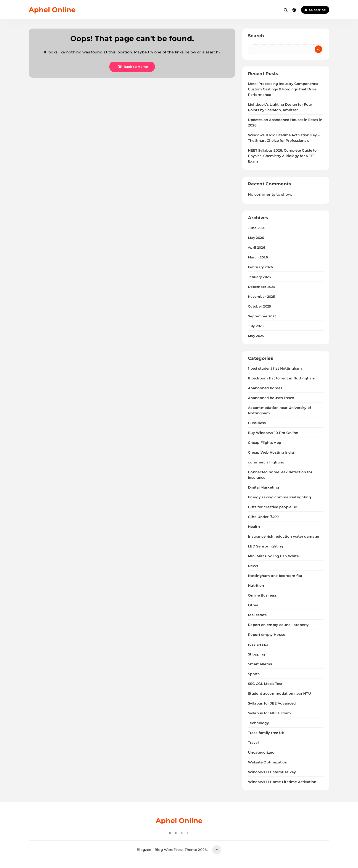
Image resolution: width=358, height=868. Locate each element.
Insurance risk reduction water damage (283, 536)
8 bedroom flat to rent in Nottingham (282, 378)
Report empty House (267, 635)
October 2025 (259, 306)
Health (254, 527)
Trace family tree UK (266, 733)
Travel (253, 743)
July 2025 (256, 326)
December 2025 (262, 287)
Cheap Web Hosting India (271, 452)
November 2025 (261, 297)
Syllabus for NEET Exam (270, 713)
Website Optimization (268, 762)
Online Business (262, 595)
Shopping (257, 654)
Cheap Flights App (265, 443)
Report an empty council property (278, 625)
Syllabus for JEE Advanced (272, 703)
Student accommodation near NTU (279, 693)
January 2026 (259, 277)
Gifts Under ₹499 (263, 517)
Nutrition (256, 585)
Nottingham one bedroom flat (275, 576)
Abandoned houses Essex (271, 398)
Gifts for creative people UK (273, 507)
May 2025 (256, 336)
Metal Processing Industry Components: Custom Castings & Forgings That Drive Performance (283, 89)
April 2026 (257, 247)
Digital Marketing (263, 487)
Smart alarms (260, 664)
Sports (254, 674)
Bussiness (257, 423)
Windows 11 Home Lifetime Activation (282, 782)
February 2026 (260, 267)
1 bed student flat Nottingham (275, 368)
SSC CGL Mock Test (265, 684)
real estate (257, 615)
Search (256, 36)
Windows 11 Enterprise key (272, 772)
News (253, 566)
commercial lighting (266, 462)
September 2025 (262, 316)
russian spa (258, 644)
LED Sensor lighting (266, 546)
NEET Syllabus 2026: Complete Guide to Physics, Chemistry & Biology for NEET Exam (282, 156)
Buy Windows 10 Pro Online (273, 433)
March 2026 (258, 257)
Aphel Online (52, 10)
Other (253, 605)
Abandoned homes (265, 388)
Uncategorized (261, 752)
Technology (258, 723)
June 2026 (257, 228)
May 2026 (256, 238)
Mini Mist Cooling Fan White (273, 556)
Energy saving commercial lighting (279, 497)
